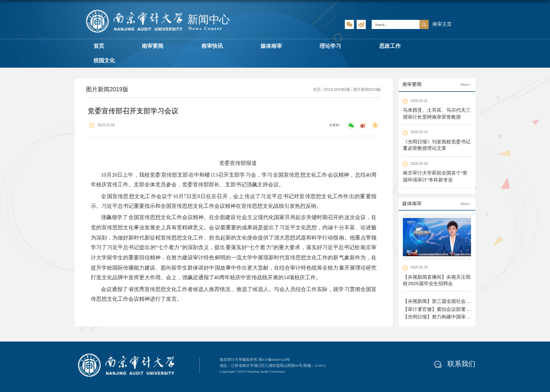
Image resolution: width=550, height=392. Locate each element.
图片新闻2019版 (367, 89)
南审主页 (442, 24)
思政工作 (390, 46)
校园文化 (104, 60)
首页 (99, 46)
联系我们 (455, 364)
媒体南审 (271, 46)
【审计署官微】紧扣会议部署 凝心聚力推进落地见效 (459, 309)
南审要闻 (153, 46)
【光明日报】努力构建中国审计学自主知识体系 (454, 317)
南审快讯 (212, 46)
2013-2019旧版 (337, 89)
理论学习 (330, 46)
